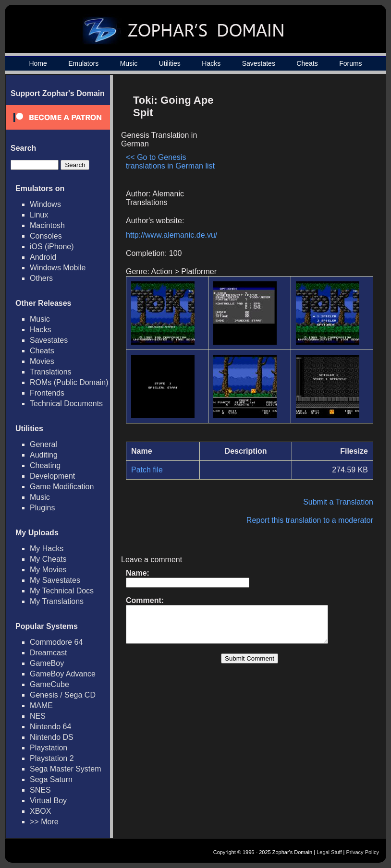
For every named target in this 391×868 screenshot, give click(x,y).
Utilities (170, 63)
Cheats (307, 63)
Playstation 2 (52, 758)
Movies (42, 361)
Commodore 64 (56, 642)
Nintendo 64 (50, 727)
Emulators (83, 63)
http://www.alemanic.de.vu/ (171, 235)
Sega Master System (66, 769)
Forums (350, 63)
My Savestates (55, 580)
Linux (39, 215)
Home (38, 63)
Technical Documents (66, 404)
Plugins (42, 508)
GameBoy (47, 663)
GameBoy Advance (63, 674)
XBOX (40, 811)
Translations (51, 372)
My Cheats (48, 559)
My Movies (48, 570)
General (43, 444)
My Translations (57, 601)
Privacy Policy (363, 852)
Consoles (46, 236)
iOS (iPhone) (52, 247)
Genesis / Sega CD (63, 695)
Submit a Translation (338, 502)
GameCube (49, 684)
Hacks (211, 63)
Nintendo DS (52, 737)
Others (41, 278)
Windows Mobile (58, 268)
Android (43, 257)
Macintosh (47, 225)
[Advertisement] (292, 157)
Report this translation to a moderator (310, 520)
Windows (45, 204)
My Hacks (47, 549)
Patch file (147, 470)
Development (52, 476)
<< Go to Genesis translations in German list (170, 162)
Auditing (44, 455)
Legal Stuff (329, 852)
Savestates (259, 63)
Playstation (49, 748)
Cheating (45, 465)
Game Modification (62, 487)
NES (38, 716)
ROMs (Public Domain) (69, 382)
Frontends (47, 393)
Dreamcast (48, 653)
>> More (44, 822)
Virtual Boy (48, 801)
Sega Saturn (51, 779)
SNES (40, 790)
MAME (41, 705)
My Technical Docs (62, 591)
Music (129, 63)
